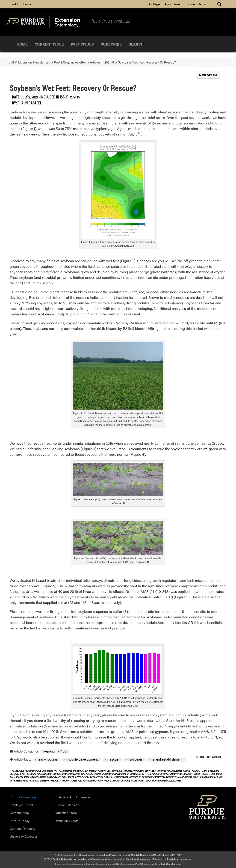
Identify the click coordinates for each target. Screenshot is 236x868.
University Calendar (24, 836)
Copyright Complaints (138, 859)
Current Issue (49, 44)
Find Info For (21, 4)
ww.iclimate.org (125, 246)
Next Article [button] (208, 75)
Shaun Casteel (30, 103)
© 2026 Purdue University (58, 859)
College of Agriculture (164, 4)
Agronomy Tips (55, 751)
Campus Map (19, 813)
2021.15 (75, 97)
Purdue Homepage (23, 797)
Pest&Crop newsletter (111, 20)
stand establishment (168, 759)
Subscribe (111, 44)
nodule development (83, 759)
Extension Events (66, 821)
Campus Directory (23, 828)
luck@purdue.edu (171, 864)
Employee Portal (21, 805)
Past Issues (82, 44)
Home (22, 44)
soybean (136, 759)
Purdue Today (20, 821)
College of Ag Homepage (72, 797)
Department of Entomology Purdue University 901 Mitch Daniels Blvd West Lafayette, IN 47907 (130, 855)
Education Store (66, 813)
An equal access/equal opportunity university (99, 859)
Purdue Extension (197, 4)
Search (136, 44)
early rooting (48, 759)
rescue (114, 759)
